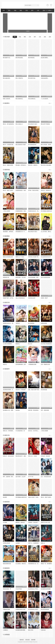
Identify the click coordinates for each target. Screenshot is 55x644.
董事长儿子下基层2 (20, 257)
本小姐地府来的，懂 (20, 431)
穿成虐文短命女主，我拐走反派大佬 (36, 211)
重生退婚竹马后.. (7, 58)
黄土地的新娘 (31, 323)
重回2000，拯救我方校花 (34, 165)
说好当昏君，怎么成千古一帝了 (23, 477)
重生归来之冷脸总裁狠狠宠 (47, 165)
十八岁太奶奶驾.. (45, 99)
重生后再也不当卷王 (33, 124)
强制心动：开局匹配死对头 (9, 431)
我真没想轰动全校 (7, 564)
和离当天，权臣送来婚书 (8, 456)
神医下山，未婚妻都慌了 (34, 543)
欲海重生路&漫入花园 (20, 609)
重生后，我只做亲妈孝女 (8, 124)
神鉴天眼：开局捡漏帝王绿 (22, 390)
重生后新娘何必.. (19, 99)
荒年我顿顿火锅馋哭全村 (46, 211)
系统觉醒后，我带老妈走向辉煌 (10, 232)
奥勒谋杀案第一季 (7, 589)
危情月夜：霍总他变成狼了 (34, 410)
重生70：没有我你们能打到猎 (10, 145)
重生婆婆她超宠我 (32, 145)
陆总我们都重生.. (45, 58)
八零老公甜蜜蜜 (6, 211)
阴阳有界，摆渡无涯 (20, 522)
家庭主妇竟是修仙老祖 (8, 257)
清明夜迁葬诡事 (6, 543)
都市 (32, 10)
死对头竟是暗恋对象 (45, 277)
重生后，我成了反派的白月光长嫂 (10, 190)
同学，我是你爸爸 (45, 410)
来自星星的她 (44, 390)
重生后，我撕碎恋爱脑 (8, 165)
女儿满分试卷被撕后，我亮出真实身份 (11, 344)
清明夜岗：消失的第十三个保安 (35, 522)
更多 (50, 103)
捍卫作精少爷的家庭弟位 (46, 344)
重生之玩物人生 (19, 124)
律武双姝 (18, 410)
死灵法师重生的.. (32, 99)
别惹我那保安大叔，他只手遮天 (35, 564)
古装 (38, 10)
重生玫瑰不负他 (32, 78)
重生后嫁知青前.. (7, 78)
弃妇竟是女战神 (32, 298)
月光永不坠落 (19, 589)
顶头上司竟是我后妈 (20, 298)
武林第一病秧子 (44, 298)
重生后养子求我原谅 (45, 124)
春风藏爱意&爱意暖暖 (46, 589)
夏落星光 (18, 344)
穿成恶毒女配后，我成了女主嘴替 (23, 190)
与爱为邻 (18, 323)
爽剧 (21, 10)
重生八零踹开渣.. (19, 78)
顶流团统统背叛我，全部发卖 (9, 390)
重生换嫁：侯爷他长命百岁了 (22, 165)
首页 (4, 10)
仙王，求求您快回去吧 (46, 477)
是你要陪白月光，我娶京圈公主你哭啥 (11, 410)
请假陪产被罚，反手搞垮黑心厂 (10, 298)
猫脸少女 (43, 543)
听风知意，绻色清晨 (45, 456)
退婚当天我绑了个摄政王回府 (35, 497)
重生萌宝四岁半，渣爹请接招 (22, 456)
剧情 (50, 37)
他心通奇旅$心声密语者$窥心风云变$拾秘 (38, 609)
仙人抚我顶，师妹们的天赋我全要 (23, 564)
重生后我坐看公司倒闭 (21, 145)
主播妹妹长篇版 (6, 609)
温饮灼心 (5, 364)
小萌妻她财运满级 (32, 364)
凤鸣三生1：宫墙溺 (33, 456)
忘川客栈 (5, 522)
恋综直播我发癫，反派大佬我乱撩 (23, 364)
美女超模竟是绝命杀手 (46, 257)
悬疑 (45, 37)
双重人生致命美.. (7, 99)
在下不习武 (31, 477)
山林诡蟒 (18, 543)
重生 (9, 10)
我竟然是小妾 (6, 277)
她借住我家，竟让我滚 (21, 277)
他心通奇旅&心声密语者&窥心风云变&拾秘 (38, 589)
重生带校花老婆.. (19, 58)
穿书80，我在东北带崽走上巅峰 (35, 190)
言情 (27, 10)
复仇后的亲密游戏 (45, 609)
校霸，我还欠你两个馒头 (34, 390)
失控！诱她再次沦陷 (45, 364)
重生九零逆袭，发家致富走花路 (48, 145)
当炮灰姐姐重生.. (45, 78)
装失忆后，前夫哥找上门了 (34, 431)
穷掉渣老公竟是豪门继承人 (34, 257)
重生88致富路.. (32, 58)
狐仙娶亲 (5, 497)
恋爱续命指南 (44, 323)
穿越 (15, 10)
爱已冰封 (30, 344)
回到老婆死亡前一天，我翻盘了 (23, 232)
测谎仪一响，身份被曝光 (46, 564)
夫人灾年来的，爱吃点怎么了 (47, 232)
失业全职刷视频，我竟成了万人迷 (36, 277)
